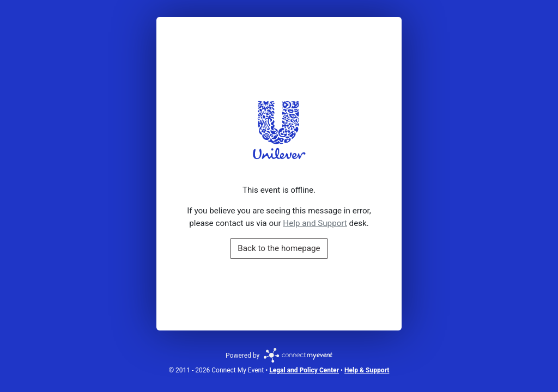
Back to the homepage (279, 248)
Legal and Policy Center (304, 370)
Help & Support (367, 370)
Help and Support (315, 223)
